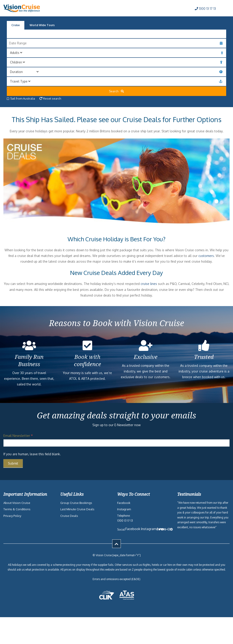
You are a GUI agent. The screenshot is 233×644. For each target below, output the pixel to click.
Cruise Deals (69, 516)
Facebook (124, 503)
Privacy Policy (12, 516)
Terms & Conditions (17, 509)
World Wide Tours (42, 25)
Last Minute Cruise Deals (77, 509)
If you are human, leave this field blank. (32, 454)
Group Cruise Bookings (76, 503)
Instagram (124, 509)
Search (116, 91)
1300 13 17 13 (205, 9)
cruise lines (149, 284)
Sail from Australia (21, 98)
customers (206, 256)
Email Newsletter (18, 436)
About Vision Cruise (17, 503)
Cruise (16, 25)
